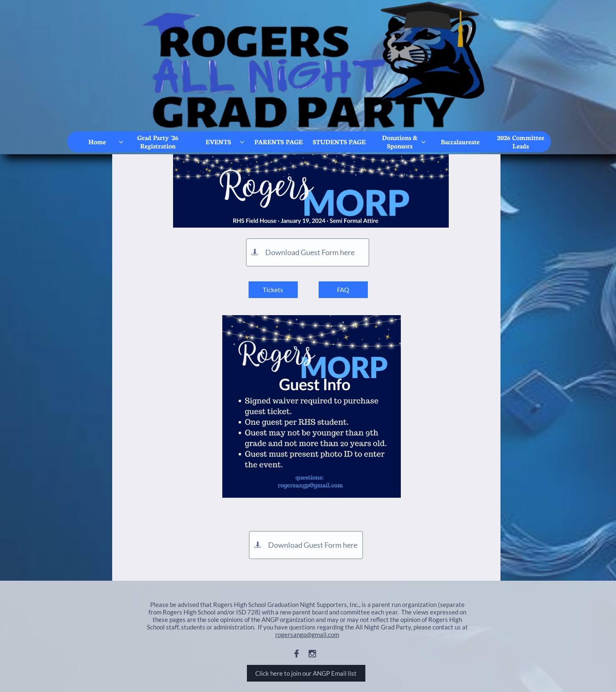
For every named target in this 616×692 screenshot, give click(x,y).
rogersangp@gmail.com (307, 634)
